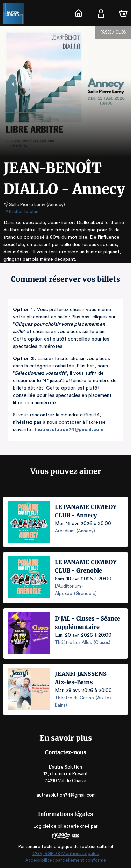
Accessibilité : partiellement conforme (65, 859)
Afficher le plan (21, 212)
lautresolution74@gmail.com (69, 430)
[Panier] (123, 13)
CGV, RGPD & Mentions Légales (66, 852)
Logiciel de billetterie (57, 825)
